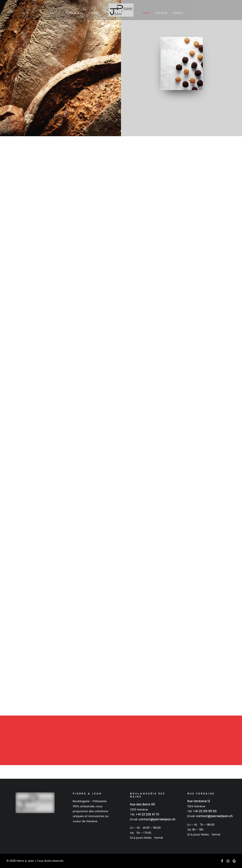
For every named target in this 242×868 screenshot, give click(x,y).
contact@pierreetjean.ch (157, 819)
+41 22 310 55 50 (205, 811)
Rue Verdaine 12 (199, 801)
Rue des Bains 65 (143, 804)
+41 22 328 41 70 (147, 814)
